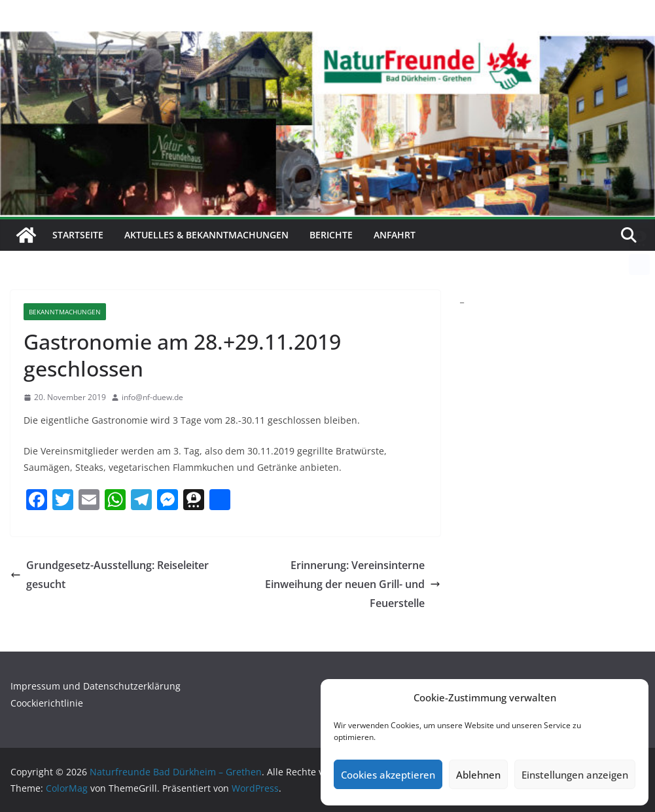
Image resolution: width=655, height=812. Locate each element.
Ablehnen (478, 775)
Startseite (78, 235)
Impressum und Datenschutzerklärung (96, 686)
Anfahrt (395, 235)
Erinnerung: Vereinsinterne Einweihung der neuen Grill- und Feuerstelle (353, 584)
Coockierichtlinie (47, 703)
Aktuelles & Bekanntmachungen (206, 235)
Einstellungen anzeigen (575, 775)
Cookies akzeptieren (388, 775)
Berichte (331, 235)
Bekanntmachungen (65, 312)
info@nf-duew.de (152, 397)
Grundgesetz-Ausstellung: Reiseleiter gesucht (110, 575)
